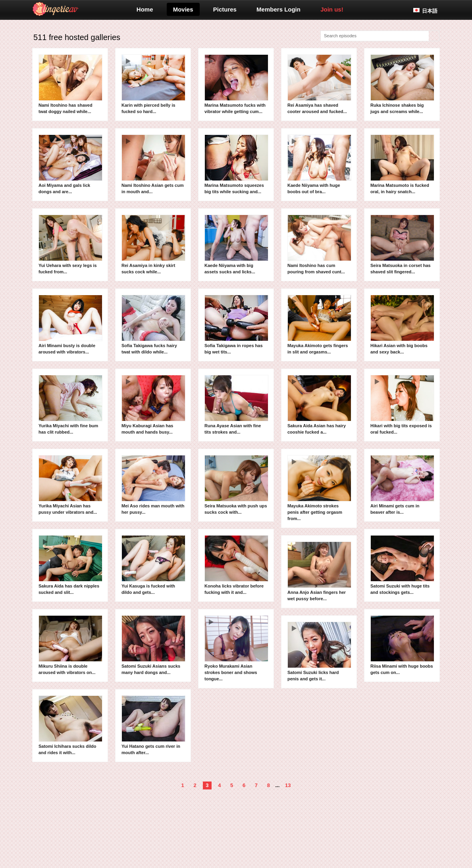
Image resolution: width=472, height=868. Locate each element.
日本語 (430, 11)
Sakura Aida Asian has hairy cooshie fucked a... (319, 405)
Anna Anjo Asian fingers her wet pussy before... (319, 571)
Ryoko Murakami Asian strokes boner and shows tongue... (236, 648)
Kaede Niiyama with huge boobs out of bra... (319, 164)
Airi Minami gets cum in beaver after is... (402, 485)
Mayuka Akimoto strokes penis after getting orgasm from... (319, 488)
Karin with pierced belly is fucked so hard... (153, 84)
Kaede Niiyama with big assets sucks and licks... (236, 244)
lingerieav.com (87, 9)
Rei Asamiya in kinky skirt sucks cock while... (153, 244)
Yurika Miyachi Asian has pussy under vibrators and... (70, 485)
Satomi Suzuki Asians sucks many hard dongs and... (153, 645)
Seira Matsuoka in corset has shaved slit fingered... (402, 244)
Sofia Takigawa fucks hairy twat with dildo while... (153, 325)
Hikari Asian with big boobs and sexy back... (402, 325)
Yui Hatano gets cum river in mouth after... (153, 725)
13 (288, 785)
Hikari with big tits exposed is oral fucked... (402, 405)
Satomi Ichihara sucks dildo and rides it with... (70, 725)
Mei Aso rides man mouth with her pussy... (153, 485)
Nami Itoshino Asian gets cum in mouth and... (153, 164)
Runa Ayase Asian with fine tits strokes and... (236, 405)
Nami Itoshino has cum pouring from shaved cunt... (319, 244)
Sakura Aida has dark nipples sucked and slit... (70, 565)
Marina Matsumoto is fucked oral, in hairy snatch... (402, 164)
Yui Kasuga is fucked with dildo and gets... (153, 565)
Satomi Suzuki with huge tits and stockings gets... (402, 565)
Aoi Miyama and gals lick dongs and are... (70, 164)
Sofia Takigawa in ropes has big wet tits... (236, 325)
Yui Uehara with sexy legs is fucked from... (70, 244)
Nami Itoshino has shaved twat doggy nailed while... (70, 84)
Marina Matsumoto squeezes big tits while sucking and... (236, 164)
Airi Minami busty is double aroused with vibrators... (70, 325)
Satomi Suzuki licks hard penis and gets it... (319, 651)
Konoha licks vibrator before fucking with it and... (236, 565)
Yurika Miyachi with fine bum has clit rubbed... (70, 405)
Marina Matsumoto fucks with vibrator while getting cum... (236, 84)
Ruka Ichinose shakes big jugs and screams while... (402, 84)
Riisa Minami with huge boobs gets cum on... (402, 645)
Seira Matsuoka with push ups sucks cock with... (236, 485)
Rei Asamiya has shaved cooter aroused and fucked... (319, 84)
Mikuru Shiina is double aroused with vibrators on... (70, 645)
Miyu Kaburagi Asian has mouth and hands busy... (153, 405)
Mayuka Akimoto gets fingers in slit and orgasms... (319, 325)
